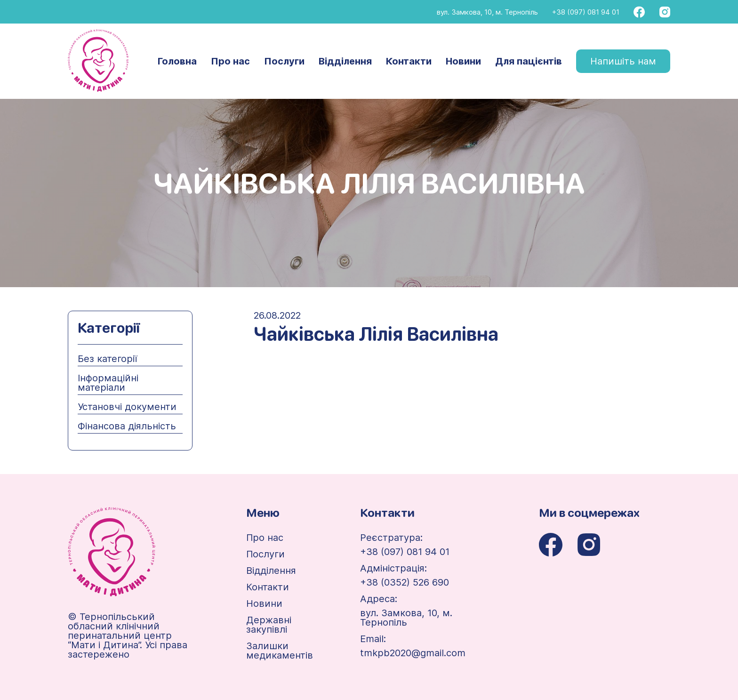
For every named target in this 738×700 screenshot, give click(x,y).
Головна (177, 61)
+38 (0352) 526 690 (405, 582)
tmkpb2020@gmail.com (413, 653)
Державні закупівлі (269, 625)
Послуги (284, 61)
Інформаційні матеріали (108, 383)
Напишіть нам (623, 61)
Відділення (345, 61)
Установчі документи (127, 407)
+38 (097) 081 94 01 (586, 12)
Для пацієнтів (529, 61)
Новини (463, 61)
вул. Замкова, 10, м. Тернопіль (487, 12)
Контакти (409, 61)
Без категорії (107, 359)
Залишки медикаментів (280, 651)
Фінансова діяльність (127, 426)
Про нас (230, 61)
